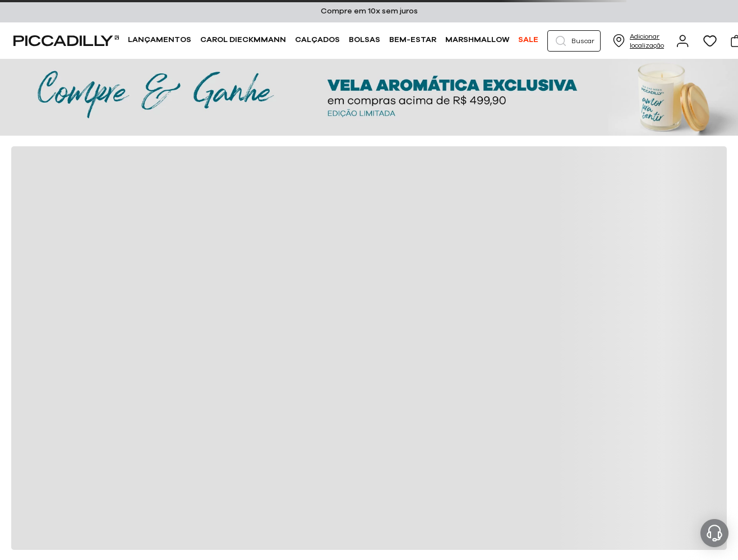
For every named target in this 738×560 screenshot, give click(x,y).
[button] (574, 41)
